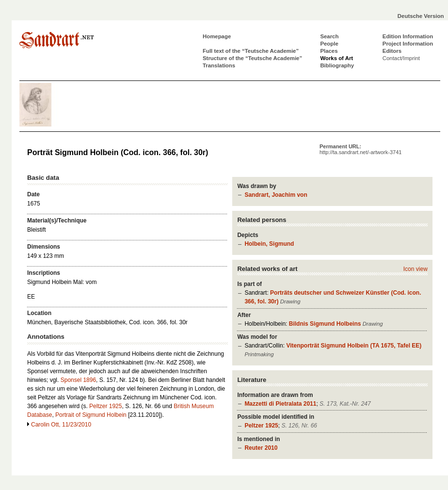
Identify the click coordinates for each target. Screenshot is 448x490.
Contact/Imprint (401, 58)
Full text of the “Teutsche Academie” (251, 51)
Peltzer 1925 (261, 426)
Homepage (217, 36)
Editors (392, 51)
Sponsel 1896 (78, 380)
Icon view (416, 269)
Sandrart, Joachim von (276, 195)
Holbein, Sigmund (269, 244)
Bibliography (337, 65)
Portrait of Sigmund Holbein (91, 415)
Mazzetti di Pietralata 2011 (280, 404)
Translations (219, 65)
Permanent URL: (360, 149)
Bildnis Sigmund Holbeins (325, 324)
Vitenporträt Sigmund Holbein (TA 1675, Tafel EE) (354, 346)
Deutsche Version (421, 16)
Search (329, 36)
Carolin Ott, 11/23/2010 (61, 425)
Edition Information (408, 36)
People (329, 44)
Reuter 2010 (261, 448)
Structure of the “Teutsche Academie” (252, 58)
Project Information (408, 44)
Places (329, 51)
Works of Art (336, 58)
